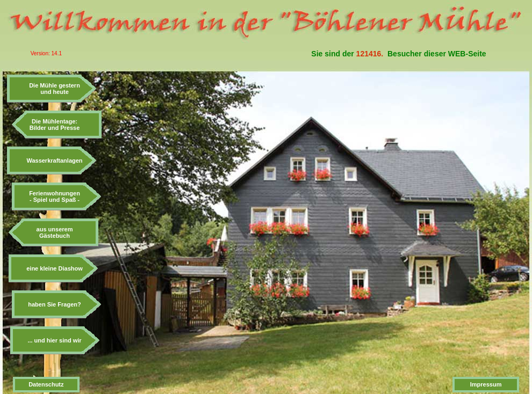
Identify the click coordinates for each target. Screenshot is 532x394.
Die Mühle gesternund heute (55, 89)
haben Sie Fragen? (54, 304)
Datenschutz (46, 384)
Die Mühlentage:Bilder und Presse (55, 125)
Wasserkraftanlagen (54, 160)
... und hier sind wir (54, 340)
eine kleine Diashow (55, 268)
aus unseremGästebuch (55, 232)
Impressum (486, 384)
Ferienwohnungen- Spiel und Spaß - (55, 196)
